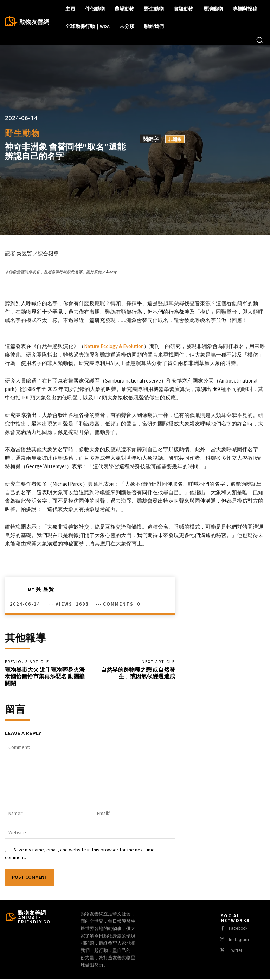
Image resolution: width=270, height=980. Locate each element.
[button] (259, 40)
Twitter (235, 951)
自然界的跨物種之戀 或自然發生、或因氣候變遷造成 (138, 673)
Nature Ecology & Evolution (114, 346)
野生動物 (22, 133)
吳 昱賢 (45, 589)
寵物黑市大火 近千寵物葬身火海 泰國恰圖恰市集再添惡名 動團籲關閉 (45, 677)
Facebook (238, 929)
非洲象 (175, 139)
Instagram (238, 940)
